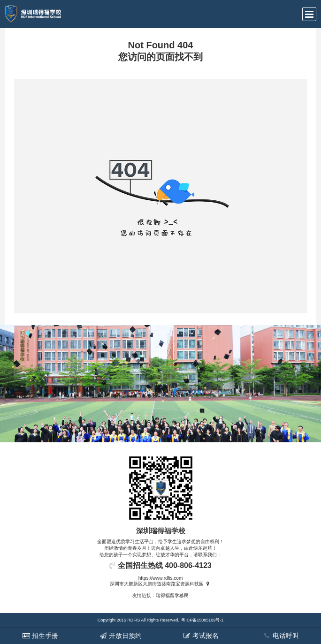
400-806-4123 (188, 565)
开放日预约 (121, 636)
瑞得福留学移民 (172, 595)
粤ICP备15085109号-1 (202, 620)
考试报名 (201, 636)
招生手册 (40, 636)
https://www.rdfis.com (160, 578)
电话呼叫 (281, 636)
